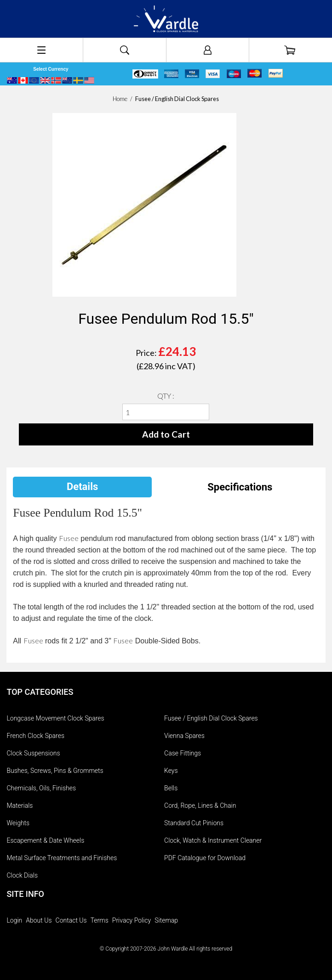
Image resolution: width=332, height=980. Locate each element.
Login (14, 920)
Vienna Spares (184, 736)
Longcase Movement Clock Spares (55, 718)
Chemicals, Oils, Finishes (41, 788)
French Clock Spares (35, 736)
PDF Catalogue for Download (205, 858)
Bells (171, 788)
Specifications (240, 487)
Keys (171, 771)
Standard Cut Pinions (194, 823)
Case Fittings (183, 753)
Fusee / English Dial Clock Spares (211, 718)
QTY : (166, 396)
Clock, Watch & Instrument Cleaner (213, 840)
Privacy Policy (132, 920)
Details (82, 487)
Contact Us (71, 920)
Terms (100, 920)
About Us (39, 920)
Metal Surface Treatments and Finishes (62, 858)
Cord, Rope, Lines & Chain (200, 805)
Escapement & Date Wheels (45, 840)
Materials (20, 805)
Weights (18, 823)
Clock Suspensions (33, 753)
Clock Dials (22, 875)
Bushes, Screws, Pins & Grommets (55, 771)
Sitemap (166, 920)
